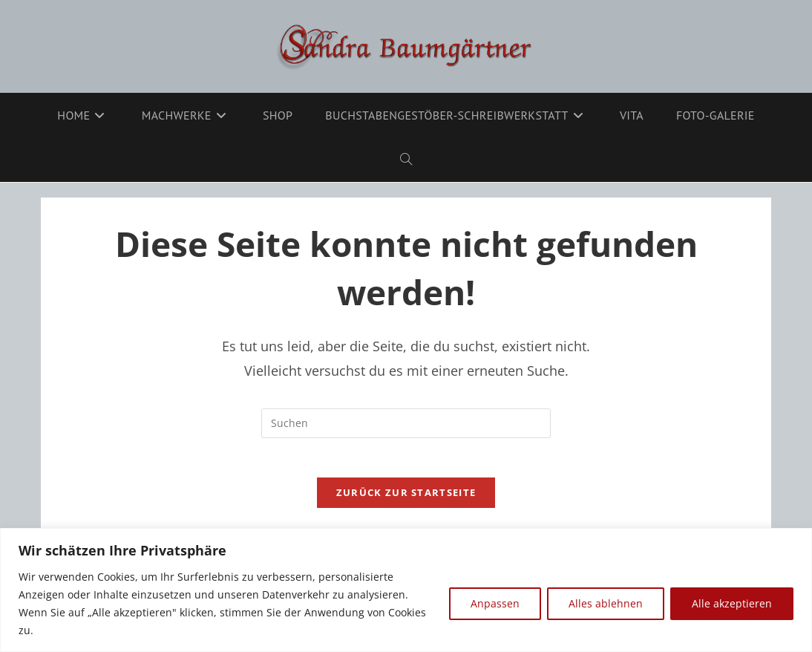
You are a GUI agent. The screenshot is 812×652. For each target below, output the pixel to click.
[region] (406, 590)
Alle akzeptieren (732, 603)
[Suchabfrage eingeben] (406, 423)
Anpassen (495, 603)
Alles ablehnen (606, 603)
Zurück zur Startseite (406, 498)
